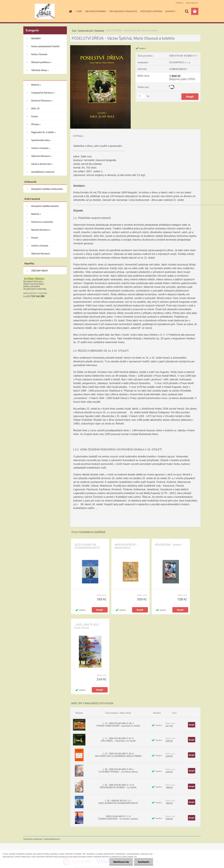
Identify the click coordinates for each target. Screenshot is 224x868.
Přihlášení (179, 3)
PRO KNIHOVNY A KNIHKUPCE (123, 11)
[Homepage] (70, 11)
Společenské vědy (85, 30)
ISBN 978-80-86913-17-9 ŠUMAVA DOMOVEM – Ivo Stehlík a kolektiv (118, 817)
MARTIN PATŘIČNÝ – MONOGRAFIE (126, 546)
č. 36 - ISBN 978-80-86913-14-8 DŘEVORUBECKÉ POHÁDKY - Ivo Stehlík (118, 786)
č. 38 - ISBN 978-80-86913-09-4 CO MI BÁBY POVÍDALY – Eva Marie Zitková (118, 770)
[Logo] (45, 11)
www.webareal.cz (52, 839)
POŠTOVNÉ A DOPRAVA (151, 11)
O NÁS (79, 11)
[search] (187, 11)
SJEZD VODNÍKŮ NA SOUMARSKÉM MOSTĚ (87, 546)
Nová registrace (192, 3)
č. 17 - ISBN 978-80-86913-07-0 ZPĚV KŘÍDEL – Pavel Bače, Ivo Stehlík (118, 739)
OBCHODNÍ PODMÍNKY (96, 11)
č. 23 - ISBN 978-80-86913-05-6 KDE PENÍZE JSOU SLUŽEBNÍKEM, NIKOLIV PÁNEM (118, 755)
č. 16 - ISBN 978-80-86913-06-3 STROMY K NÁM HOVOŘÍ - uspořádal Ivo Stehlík (118, 724)
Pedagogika (99, 30)
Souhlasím (143, 862)
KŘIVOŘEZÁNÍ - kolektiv (168, 545)
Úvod (74, 30)
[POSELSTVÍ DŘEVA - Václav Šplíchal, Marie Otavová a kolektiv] (100, 46)
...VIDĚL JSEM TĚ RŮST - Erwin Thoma (88, 626)
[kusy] (141, 96)
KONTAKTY (170, 11)
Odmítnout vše (121, 862)
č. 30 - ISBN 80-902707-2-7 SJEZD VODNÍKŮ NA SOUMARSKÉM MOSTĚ (118, 802)
